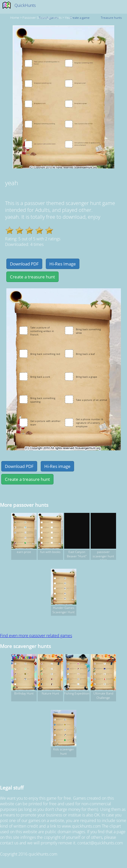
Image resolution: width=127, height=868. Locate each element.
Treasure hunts (111, 18)
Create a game (80, 18)
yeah (69, 18)
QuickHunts (25, 5)
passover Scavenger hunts (42, 18)
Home (15, 18)
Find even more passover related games (36, 636)
